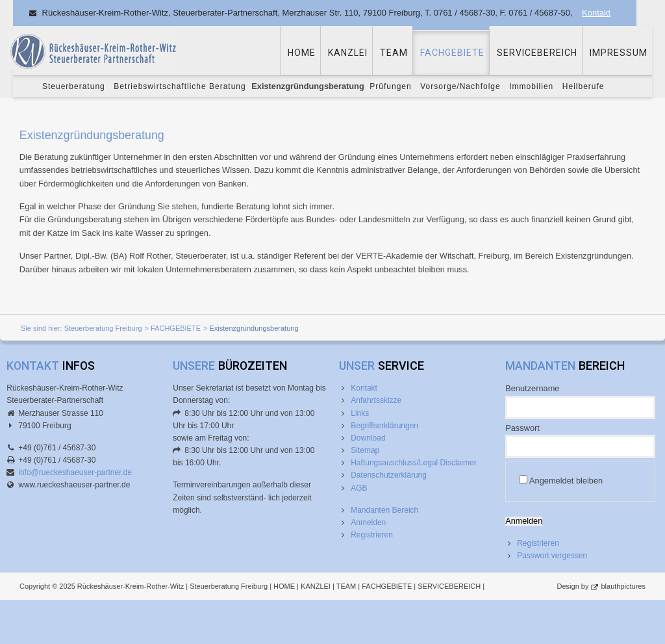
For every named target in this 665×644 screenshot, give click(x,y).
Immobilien (531, 86)
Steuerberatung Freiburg (103, 328)
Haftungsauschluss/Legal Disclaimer (413, 463)
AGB (359, 488)
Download (368, 438)
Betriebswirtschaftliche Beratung (180, 86)
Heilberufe (583, 86)
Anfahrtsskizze (376, 400)
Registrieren (372, 535)
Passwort (522, 428)
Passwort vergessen (552, 556)
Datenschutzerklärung (389, 475)
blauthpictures (624, 586)
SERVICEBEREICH (537, 53)
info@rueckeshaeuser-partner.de (75, 472)
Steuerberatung (74, 86)
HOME (302, 53)
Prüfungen (390, 86)
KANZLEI (348, 53)
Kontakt (596, 13)
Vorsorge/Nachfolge (460, 86)
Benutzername (532, 388)
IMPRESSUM (619, 53)
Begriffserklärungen (384, 426)
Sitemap (365, 450)
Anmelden (368, 522)
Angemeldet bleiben (566, 481)
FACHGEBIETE (452, 53)
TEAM (394, 53)
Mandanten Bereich (384, 510)
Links (360, 413)
